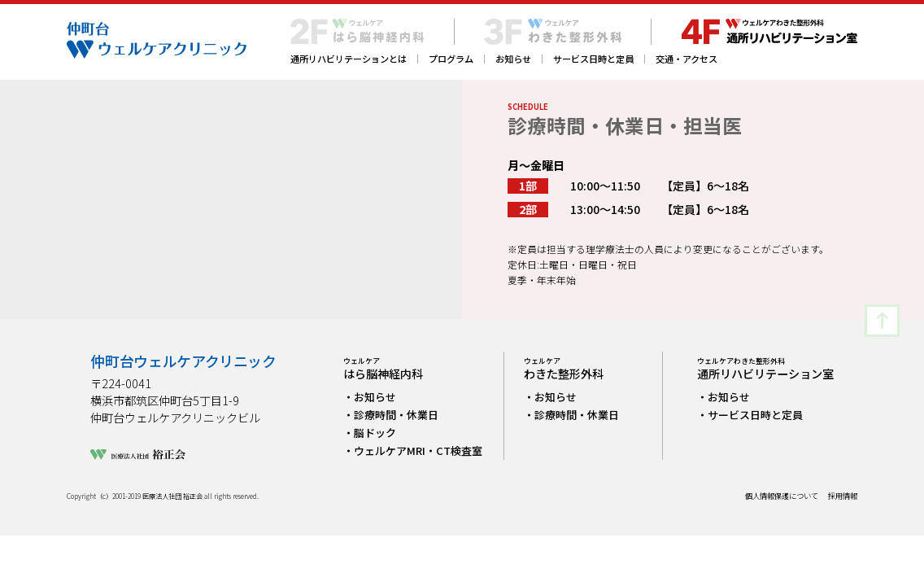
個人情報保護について (782, 496)
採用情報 (843, 496)
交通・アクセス (686, 59)
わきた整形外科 (564, 369)
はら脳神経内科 (383, 369)
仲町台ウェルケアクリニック (183, 361)
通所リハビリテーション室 (765, 369)
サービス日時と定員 (593, 59)
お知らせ (513, 59)
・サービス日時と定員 (750, 415)
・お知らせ (370, 397)
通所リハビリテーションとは (349, 59)
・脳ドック (370, 433)
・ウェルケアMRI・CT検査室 (413, 450)
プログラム (451, 59)
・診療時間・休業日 (391, 415)
